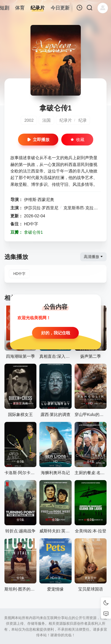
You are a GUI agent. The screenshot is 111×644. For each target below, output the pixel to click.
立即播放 (38, 140)
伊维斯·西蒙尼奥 (39, 200)
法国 (46, 120)
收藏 (77, 140)
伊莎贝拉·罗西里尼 (41, 208)
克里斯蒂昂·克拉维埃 (83, 208)
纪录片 (66, 120)
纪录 (83, 120)
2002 (29, 120)
